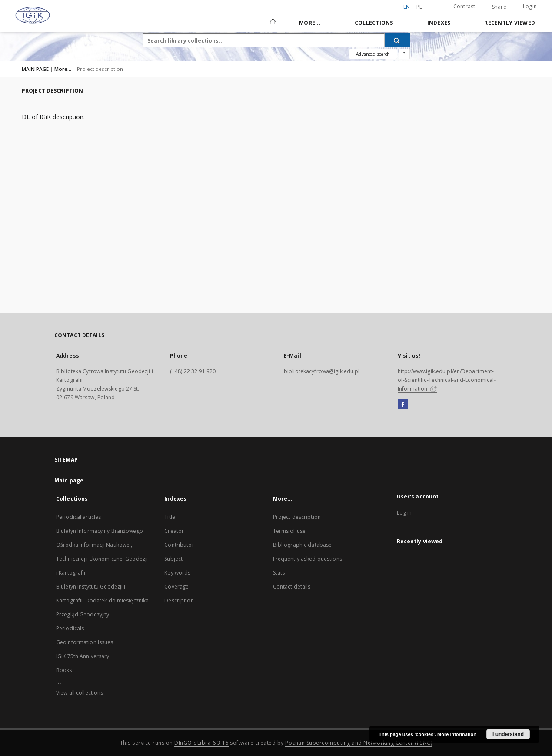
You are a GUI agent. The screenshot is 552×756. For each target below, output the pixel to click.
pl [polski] (419, 7)
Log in (404, 513)
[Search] (397, 40)
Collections (374, 23)
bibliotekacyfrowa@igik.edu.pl (322, 371)
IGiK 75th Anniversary (83, 656)
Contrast (464, 6)
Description (179, 600)
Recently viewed (510, 23)
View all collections (80, 693)
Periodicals (70, 628)
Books (64, 670)
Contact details (292, 587)
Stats (279, 573)
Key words (177, 573)
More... (310, 23)
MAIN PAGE (35, 69)
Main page (69, 480)
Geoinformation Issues (85, 642)
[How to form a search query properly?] (404, 54)
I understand (508, 734)
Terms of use (289, 531)
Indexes (439, 23)
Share (499, 7)
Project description (297, 517)
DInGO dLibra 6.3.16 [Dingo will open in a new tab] (201, 743)
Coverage (176, 587)
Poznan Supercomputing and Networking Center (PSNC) (359, 743)
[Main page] (272, 23)
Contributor (179, 545)
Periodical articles (78, 517)
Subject (173, 559)
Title (170, 517)
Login (530, 6)
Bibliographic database (303, 545)
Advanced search (373, 54)
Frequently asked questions (308, 559)
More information (457, 734)
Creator (174, 531)
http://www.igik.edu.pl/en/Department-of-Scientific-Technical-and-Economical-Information (447, 380)
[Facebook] (403, 405)
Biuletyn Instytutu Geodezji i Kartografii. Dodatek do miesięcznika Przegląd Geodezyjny (102, 600)
